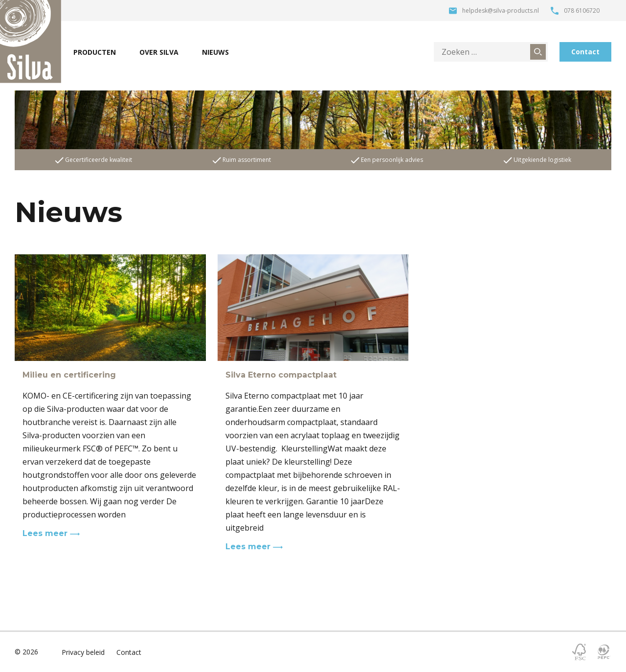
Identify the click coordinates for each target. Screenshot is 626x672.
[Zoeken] (538, 52)
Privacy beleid (83, 652)
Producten (95, 52)
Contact (585, 52)
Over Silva (159, 52)
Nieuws (215, 52)
